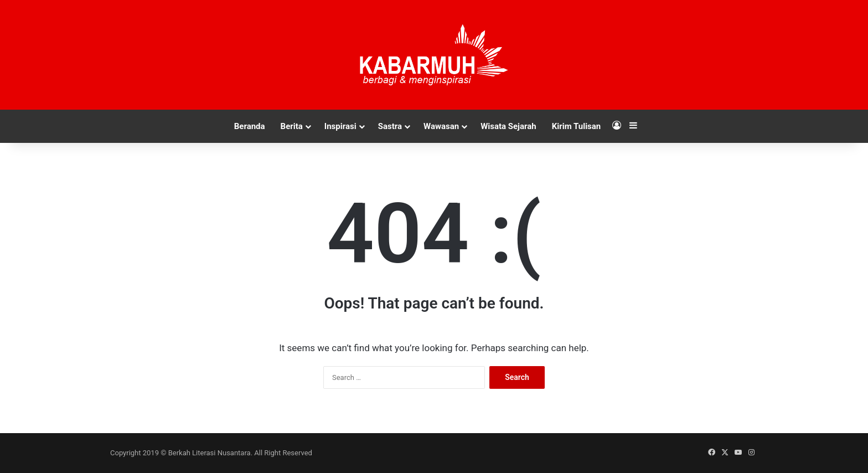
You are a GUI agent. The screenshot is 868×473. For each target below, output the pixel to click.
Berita (292, 126)
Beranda (250, 126)
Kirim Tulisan (577, 126)
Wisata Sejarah (508, 126)
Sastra (390, 126)
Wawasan (441, 126)
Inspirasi (340, 126)
